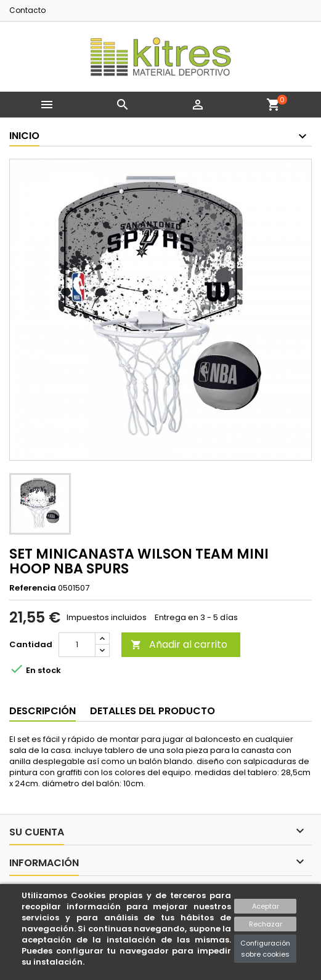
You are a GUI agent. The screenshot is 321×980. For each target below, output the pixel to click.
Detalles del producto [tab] (152, 711)
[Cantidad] (77, 645)
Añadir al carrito (179, 644)
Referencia (33, 588)
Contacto (27, 10)
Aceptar (266, 906)
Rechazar (266, 924)
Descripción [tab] (43, 711)
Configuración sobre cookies (265, 949)
